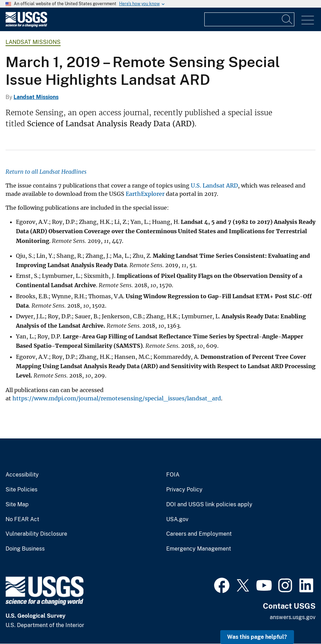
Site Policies (21, 490)
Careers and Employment (199, 534)
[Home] (26, 25)
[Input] (249, 19)
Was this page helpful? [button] (257, 637)
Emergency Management (199, 549)
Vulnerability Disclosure (36, 534)
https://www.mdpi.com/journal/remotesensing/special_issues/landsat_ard (117, 398)
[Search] (287, 19)
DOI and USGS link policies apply (209, 505)
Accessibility (22, 475)
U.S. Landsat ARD (214, 185)
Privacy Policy (184, 490)
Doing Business (25, 549)
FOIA (173, 475)
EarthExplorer (145, 194)
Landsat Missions (33, 42)
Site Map (17, 505)
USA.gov (177, 519)
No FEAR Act (22, 519)
